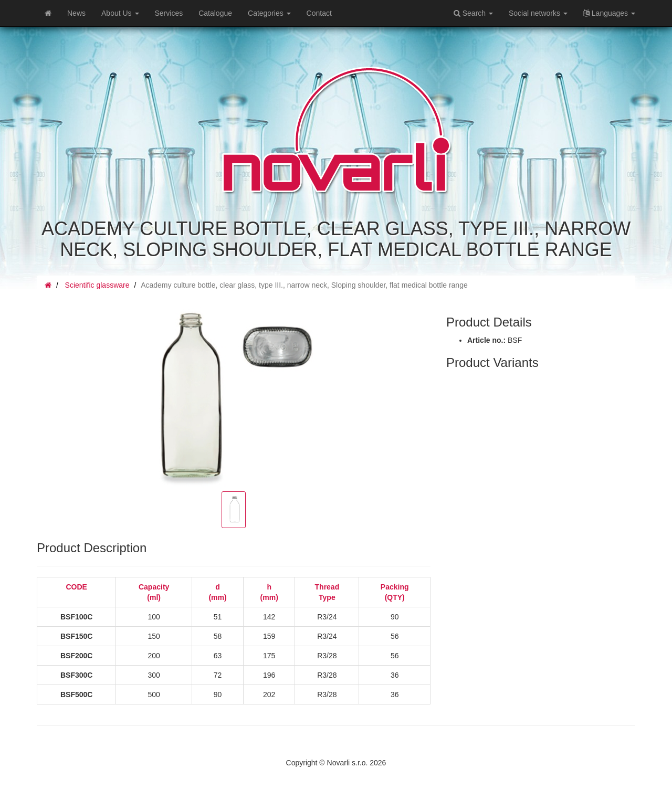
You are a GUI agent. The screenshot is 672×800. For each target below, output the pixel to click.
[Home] (48, 13)
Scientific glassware (97, 285)
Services (169, 13)
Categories (269, 13)
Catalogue (215, 13)
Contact (319, 13)
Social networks (538, 13)
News (76, 13)
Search (473, 13)
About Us (120, 13)
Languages (609, 13)
